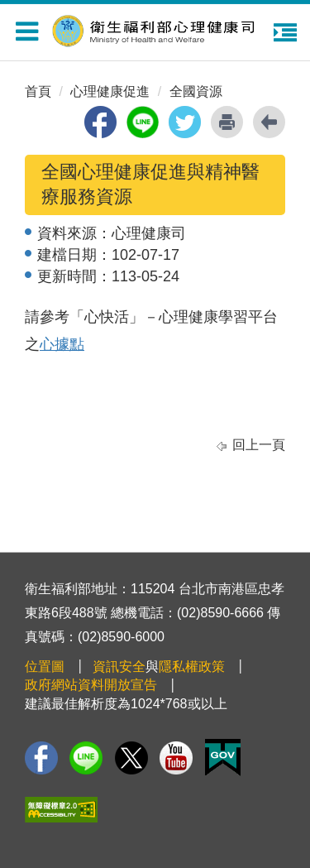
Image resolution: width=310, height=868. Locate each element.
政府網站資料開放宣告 (91, 685)
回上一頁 (259, 445)
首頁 (38, 91)
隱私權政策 (192, 667)
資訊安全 (119, 667)
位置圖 (45, 667)
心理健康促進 (110, 91)
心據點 (62, 344)
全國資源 (196, 91)
